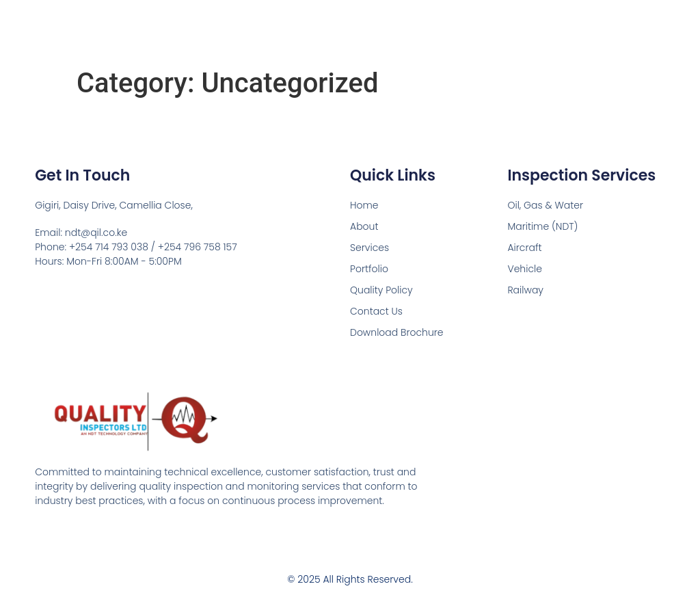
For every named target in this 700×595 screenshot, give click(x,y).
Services (369, 248)
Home (364, 205)
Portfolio (369, 269)
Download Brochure (397, 332)
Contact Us (376, 311)
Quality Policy (381, 290)
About (364, 226)
